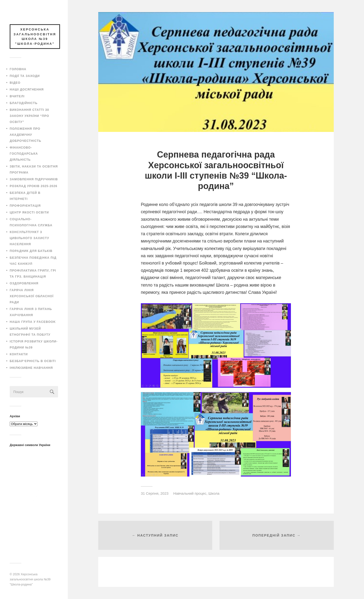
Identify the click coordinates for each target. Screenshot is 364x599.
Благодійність (24, 103)
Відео (15, 83)
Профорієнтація (25, 206)
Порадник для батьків (31, 251)
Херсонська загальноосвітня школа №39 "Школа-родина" (30, 579)
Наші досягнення (27, 90)
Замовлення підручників (34, 179)
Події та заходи (25, 76)
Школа (214, 493)
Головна (18, 69)
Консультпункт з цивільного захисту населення (29, 238)
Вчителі (17, 96)
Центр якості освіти (29, 212)
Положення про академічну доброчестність (26, 135)
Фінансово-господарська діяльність (24, 154)
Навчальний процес (190, 493)
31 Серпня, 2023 (155, 493)
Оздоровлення (24, 283)
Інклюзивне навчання (31, 368)
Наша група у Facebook (33, 322)
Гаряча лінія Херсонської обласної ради (32, 296)
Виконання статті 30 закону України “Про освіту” (29, 116)
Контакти (19, 354)
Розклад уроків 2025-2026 (34, 186)
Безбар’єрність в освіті (33, 361)
